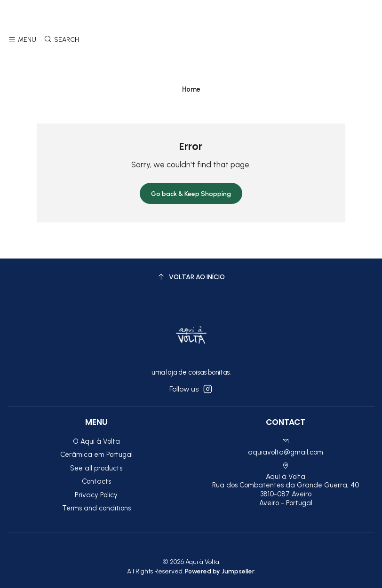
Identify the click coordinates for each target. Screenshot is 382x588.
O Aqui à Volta (96, 441)
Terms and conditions (96, 508)
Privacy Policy (96, 495)
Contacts (96, 481)
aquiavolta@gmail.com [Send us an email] (286, 447)
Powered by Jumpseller (220, 571)
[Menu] (22, 40)
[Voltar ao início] (191, 277)
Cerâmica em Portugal (96, 455)
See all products (96, 468)
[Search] (61, 40)
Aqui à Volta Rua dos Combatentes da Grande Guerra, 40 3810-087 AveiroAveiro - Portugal (286, 485)
